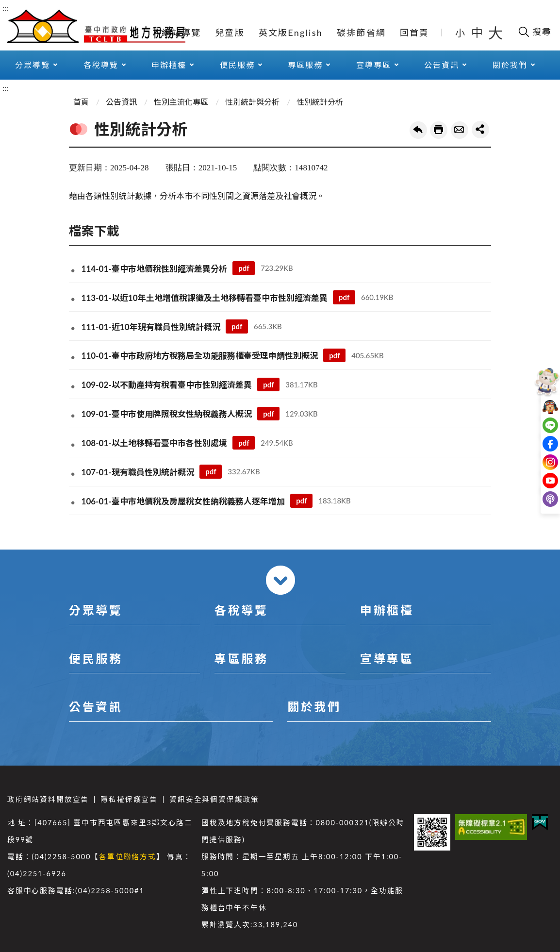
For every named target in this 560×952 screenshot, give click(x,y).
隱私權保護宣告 (129, 799)
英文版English (291, 33)
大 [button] (495, 33)
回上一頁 (418, 130)
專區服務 (305, 65)
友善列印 (439, 130)
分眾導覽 (33, 65)
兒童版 (230, 33)
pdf (244, 268)
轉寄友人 (460, 130)
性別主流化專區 (181, 102)
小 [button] (461, 33)
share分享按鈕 (480, 130)
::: (5, 8)
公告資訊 (442, 65)
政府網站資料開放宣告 (48, 799)
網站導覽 (181, 33)
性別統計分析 (320, 102)
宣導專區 (374, 65)
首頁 (81, 102)
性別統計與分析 (252, 102)
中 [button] (478, 32)
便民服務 (237, 65)
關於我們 (510, 65)
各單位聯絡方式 (128, 857)
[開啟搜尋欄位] (535, 32)
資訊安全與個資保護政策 (214, 799)
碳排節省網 (361, 33)
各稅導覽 (101, 65)
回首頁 (415, 33)
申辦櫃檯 (169, 65)
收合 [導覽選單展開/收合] (280, 580)
